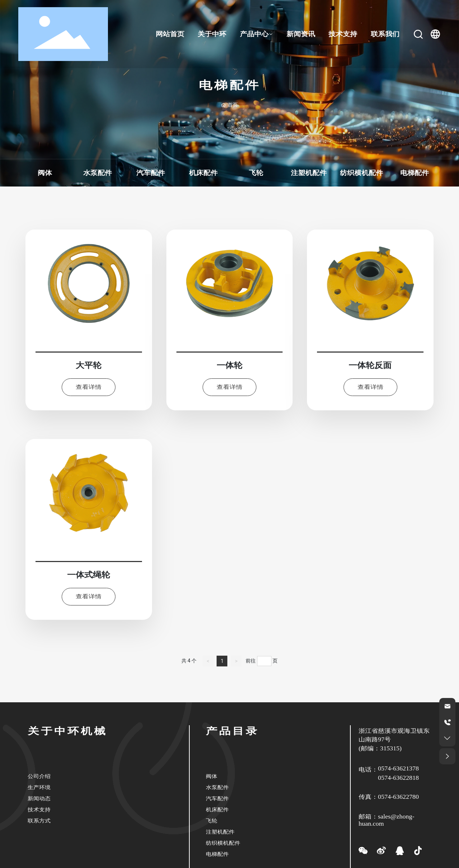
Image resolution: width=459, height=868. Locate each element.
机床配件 (203, 173)
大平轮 (89, 365)
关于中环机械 (67, 731)
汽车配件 (150, 173)
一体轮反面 (370, 365)
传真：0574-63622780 (389, 797)
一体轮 (229, 365)
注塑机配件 (309, 173)
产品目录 (232, 731)
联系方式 (39, 820)
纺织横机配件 (361, 173)
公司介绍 (39, 776)
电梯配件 (414, 173)
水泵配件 (98, 173)
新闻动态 (39, 798)
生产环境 (39, 787)
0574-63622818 (398, 778)
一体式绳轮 (89, 575)
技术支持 (39, 809)
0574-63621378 (398, 769)
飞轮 (256, 173)
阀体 (45, 173)
